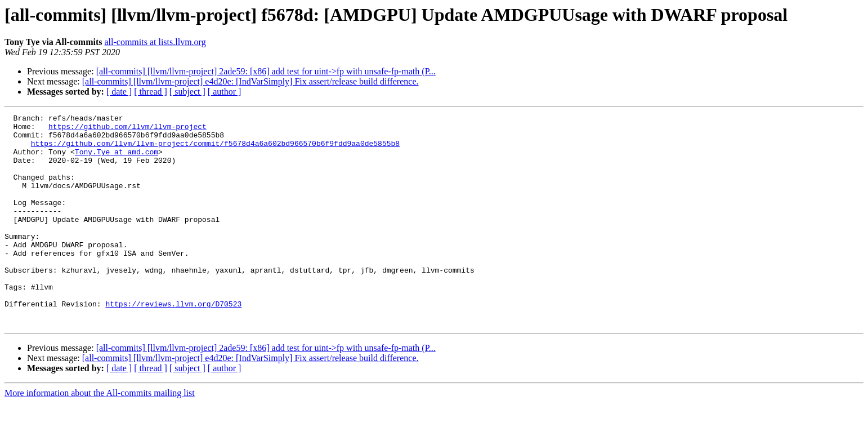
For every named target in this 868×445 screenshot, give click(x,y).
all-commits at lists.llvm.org (155, 42)
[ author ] (225, 92)
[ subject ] (187, 92)
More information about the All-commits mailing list (100, 435)
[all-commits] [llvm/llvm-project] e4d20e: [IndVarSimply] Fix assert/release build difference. (250, 81)
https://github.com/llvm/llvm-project (127, 130)
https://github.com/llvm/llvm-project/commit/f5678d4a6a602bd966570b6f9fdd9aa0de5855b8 (215, 150)
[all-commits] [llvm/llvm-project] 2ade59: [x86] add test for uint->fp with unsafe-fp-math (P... (266, 71)
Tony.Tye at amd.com (117, 160)
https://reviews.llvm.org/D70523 (173, 342)
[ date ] (119, 92)
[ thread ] (151, 92)
